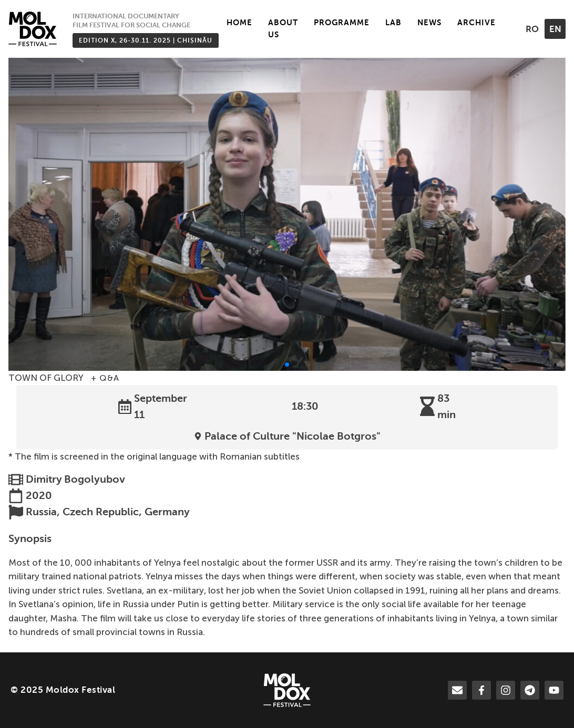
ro (532, 29)
